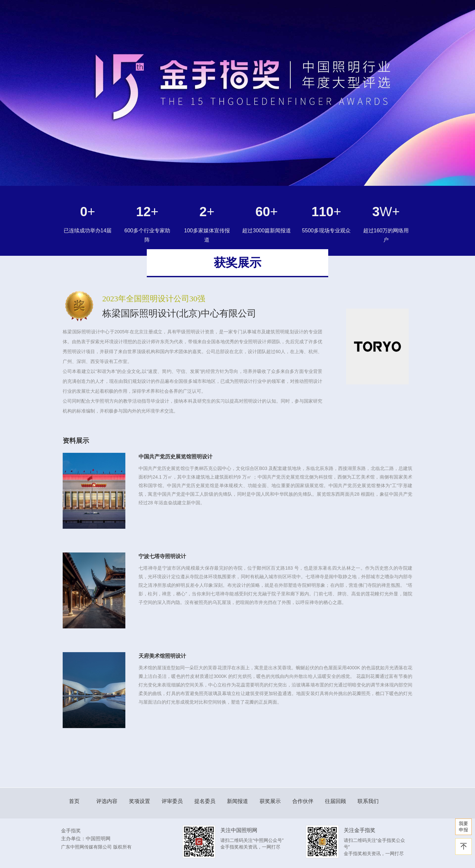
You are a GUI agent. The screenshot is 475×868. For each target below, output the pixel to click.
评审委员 (172, 801)
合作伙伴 (303, 801)
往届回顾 (335, 801)
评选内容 (107, 801)
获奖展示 (270, 801)
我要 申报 (463, 827)
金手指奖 (71, 831)
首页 (74, 801)
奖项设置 (140, 801)
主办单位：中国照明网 (86, 838)
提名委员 (205, 801)
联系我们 (368, 801)
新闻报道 (237, 801)
